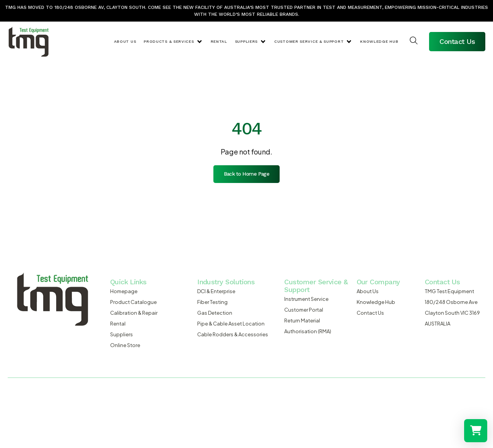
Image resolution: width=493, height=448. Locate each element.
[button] (173, 41)
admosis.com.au (112, 410)
